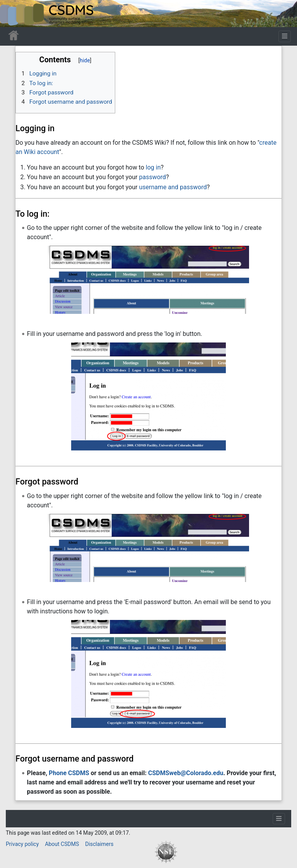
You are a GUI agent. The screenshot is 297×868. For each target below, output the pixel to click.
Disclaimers (99, 844)
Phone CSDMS (69, 773)
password (152, 177)
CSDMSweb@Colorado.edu (186, 773)
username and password (173, 187)
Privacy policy (22, 844)
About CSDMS (62, 844)
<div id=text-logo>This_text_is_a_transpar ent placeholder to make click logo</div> (12, 14)
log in (153, 167)
